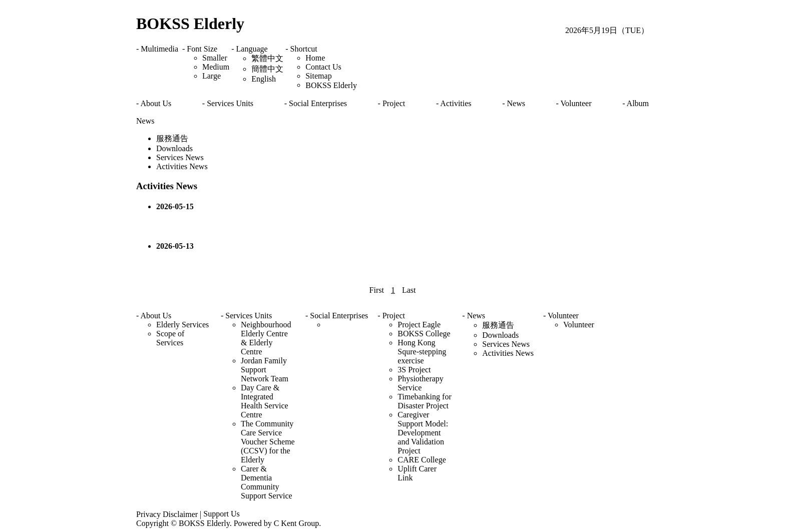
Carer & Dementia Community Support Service (267, 482)
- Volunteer (574, 103)
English (264, 79)
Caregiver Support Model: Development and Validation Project (423, 433)
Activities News (182, 166)
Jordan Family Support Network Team (265, 370)
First (377, 290)
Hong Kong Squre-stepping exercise (422, 352)
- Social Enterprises (316, 103)
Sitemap (318, 76)
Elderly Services (182, 325)
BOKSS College (424, 334)
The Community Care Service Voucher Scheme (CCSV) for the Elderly (268, 442)
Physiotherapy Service (421, 383)
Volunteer (579, 325)
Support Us (221, 514)
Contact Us (323, 67)
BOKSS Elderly (190, 24)
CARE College (422, 460)
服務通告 (172, 138)
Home (315, 58)
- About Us (154, 103)
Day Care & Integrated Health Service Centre (265, 401)
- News (514, 103)
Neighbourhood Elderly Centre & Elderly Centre (266, 338)
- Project (392, 103)
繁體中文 (267, 58)
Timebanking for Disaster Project (424, 401)
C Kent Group (297, 523)
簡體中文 (267, 69)
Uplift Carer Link (417, 473)
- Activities (454, 103)
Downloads (174, 148)
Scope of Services (170, 338)
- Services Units (228, 103)
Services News (180, 157)
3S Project (414, 370)
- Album (636, 103)
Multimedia (159, 49)
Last (409, 290)
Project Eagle (419, 325)
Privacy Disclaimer (167, 514)
